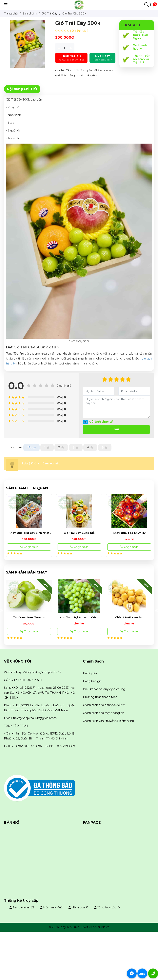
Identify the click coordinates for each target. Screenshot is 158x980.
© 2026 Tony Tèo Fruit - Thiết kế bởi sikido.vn (79, 927)
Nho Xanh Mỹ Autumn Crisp (129, 617)
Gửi (116, 429)
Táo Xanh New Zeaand (79, 617)
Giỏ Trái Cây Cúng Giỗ (79, 533)
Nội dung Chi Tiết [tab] (22, 89)
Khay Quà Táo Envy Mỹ (129, 533)
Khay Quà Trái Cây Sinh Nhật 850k (29, 533)
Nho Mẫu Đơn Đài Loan (29, 617)
